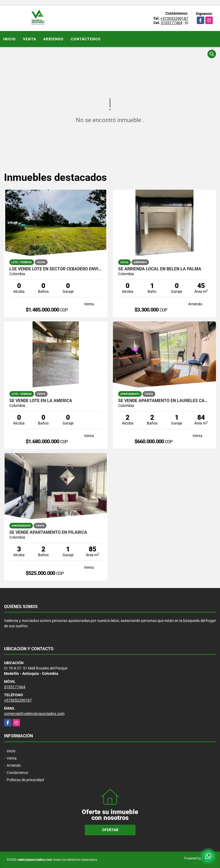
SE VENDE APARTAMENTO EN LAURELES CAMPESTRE (165, 401)
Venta (30, 39)
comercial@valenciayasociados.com (34, 714)
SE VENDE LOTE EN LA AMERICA (41, 401)
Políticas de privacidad (25, 780)
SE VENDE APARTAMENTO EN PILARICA (48, 532)
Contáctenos (86, 39)
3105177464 (172, 23)
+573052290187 (174, 18)
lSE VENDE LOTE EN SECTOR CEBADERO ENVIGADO (56, 269)
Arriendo (53, 39)
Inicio (9, 39)
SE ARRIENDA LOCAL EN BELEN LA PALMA (160, 269)
